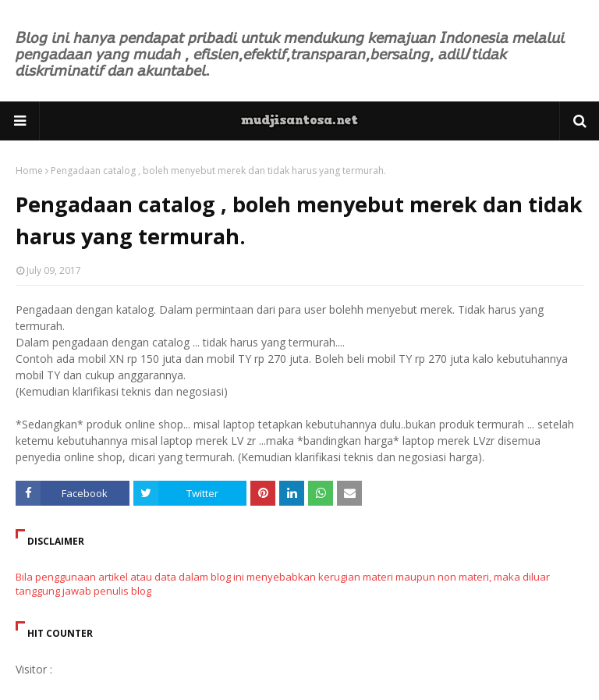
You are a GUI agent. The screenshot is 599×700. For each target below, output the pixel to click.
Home (29, 171)
